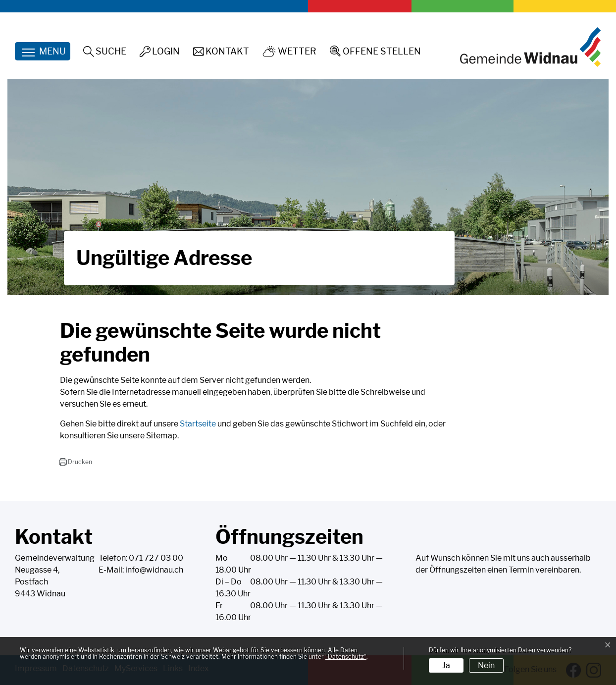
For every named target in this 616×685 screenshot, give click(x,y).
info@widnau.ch (154, 570)
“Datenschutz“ (346, 657)
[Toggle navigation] (43, 51)
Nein (486, 665)
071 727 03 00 (156, 558)
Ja (446, 665)
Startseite (198, 424)
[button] (76, 462)
